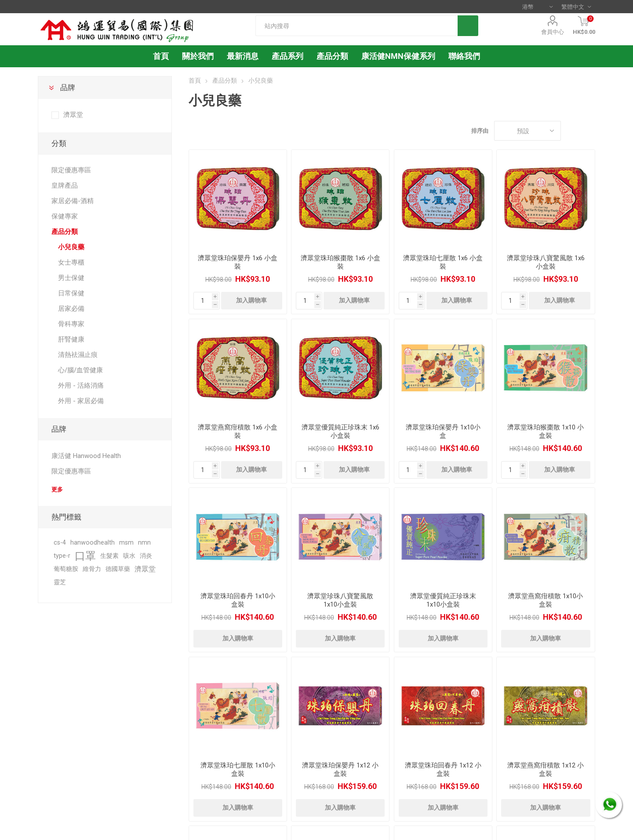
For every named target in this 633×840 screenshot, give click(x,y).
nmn (144, 543)
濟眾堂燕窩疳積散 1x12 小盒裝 (546, 769)
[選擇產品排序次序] (527, 131)
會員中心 (553, 32)
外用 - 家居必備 (81, 401)
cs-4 (60, 543)
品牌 (68, 87)
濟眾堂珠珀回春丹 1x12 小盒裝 (443, 769)
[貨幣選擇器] (537, 7)
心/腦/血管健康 (80, 370)
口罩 (85, 556)
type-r (62, 556)
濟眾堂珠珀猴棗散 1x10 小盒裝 (546, 431)
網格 (572, 131)
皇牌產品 (65, 185)
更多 (57, 489)
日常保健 (71, 293)
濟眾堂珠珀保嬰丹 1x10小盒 (443, 431)
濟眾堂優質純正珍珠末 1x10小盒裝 (443, 600)
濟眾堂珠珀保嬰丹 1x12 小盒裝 (340, 769)
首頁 (195, 80)
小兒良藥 (71, 247)
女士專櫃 (71, 262)
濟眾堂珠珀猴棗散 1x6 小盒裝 (340, 262)
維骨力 (92, 569)
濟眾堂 (73, 115)
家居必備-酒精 (73, 201)
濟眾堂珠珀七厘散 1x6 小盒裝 (443, 262)
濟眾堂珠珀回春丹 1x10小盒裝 (238, 600)
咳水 (129, 556)
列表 (589, 131)
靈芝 (60, 582)
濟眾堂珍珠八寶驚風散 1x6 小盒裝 (546, 262)
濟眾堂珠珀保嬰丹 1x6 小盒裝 (238, 262)
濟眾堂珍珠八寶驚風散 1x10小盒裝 (340, 600)
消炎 (146, 556)
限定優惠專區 (71, 170)
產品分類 (332, 56)
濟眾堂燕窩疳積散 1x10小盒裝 (546, 600)
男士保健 (71, 278)
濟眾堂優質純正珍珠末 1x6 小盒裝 (340, 431)
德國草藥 (118, 569)
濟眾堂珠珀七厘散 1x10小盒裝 (238, 769)
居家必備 (71, 309)
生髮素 (109, 556)
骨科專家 (71, 324)
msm (126, 543)
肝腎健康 (71, 339)
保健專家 (65, 216)
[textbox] (357, 26)
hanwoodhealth (93, 543)
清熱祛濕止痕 (78, 355)
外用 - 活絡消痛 (81, 385)
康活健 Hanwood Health (86, 456)
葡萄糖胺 (66, 569)
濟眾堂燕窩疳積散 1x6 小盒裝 (238, 431)
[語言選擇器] (576, 7)
